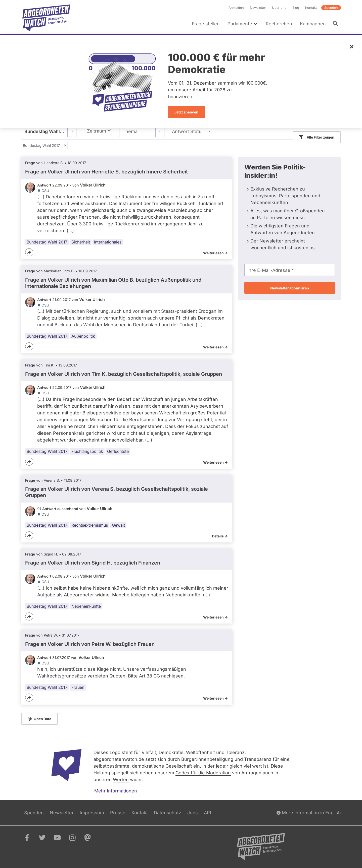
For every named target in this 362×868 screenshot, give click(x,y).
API (208, 813)
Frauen (78, 687)
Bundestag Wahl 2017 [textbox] (48, 131)
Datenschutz (168, 813)
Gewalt (118, 525)
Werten (121, 780)
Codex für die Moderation (203, 773)
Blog (296, 8)
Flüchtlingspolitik (87, 451)
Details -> (220, 536)
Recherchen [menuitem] (279, 24)
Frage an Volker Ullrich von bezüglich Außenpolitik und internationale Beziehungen (113, 283)
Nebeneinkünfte (86, 606)
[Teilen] (29, 252)
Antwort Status (187, 131)
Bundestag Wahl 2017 (41, 145)
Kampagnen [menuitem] (313, 24)
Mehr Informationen (116, 791)
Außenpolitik (83, 336)
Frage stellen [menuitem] (206, 24)
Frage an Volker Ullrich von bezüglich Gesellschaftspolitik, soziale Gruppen (124, 374)
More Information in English (309, 813)
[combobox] (49, 131)
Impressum (92, 813)
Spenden (331, 8)
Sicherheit (81, 242)
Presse (118, 813)
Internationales (108, 242)
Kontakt (311, 8)
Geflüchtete (118, 451)
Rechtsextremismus (90, 525)
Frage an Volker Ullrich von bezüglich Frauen (90, 644)
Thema (130, 131)
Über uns (279, 8)
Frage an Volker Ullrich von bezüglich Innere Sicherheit (106, 172)
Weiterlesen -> (215, 253)
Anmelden (236, 8)
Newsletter (258, 8)
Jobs (193, 813)
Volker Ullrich (93, 185)
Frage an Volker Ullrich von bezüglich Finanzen (93, 563)
